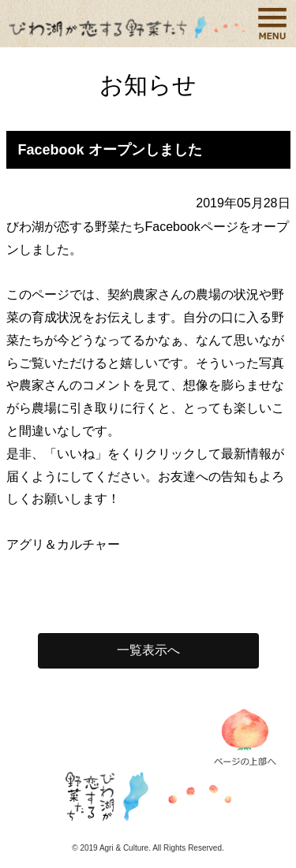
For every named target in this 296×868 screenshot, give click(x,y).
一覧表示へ (148, 650)
